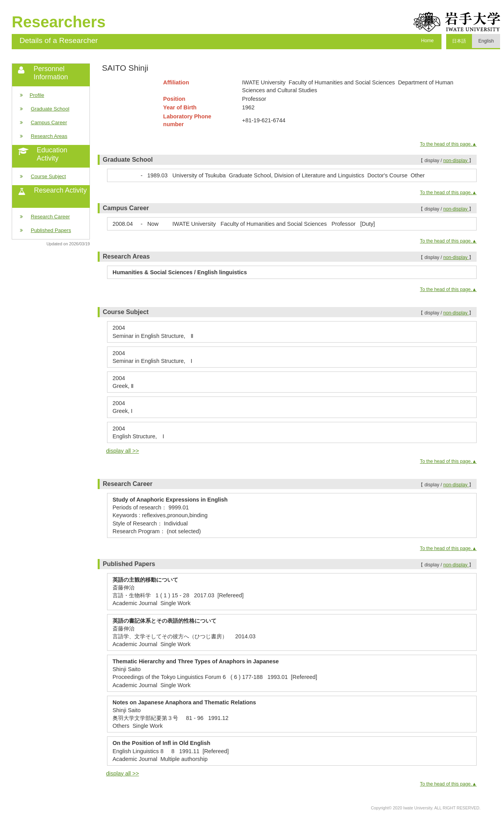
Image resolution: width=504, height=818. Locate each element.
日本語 (459, 41)
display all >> (123, 451)
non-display (456, 161)
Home (427, 41)
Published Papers (51, 230)
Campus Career (49, 122)
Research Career (50, 217)
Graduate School (50, 109)
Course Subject (48, 176)
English (486, 41)
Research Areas (49, 136)
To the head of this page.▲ (448, 144)
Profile (37, 95)
